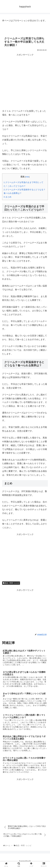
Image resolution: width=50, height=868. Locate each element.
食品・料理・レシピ (11, 583)
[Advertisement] (25, 82)
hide (27, 177)
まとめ (7, 197)
